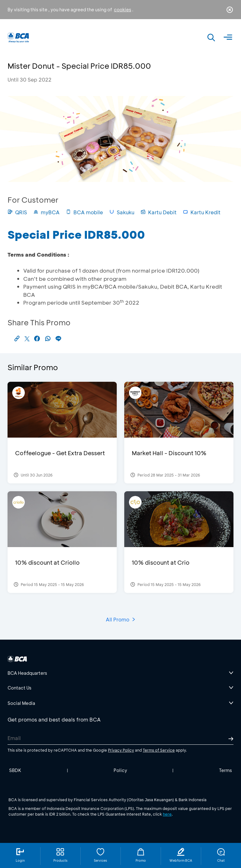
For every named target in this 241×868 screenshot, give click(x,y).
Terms (225, 770)
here (167, 814)
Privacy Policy (121, 750)
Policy (120, 770)
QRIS (17, 212)
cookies (123, 10)
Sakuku (122, 212)
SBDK (15, 770)
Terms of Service (159, 750)
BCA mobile (84, 212)
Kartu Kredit (202, 212)
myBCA (46, 212)
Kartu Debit (159, 212)
